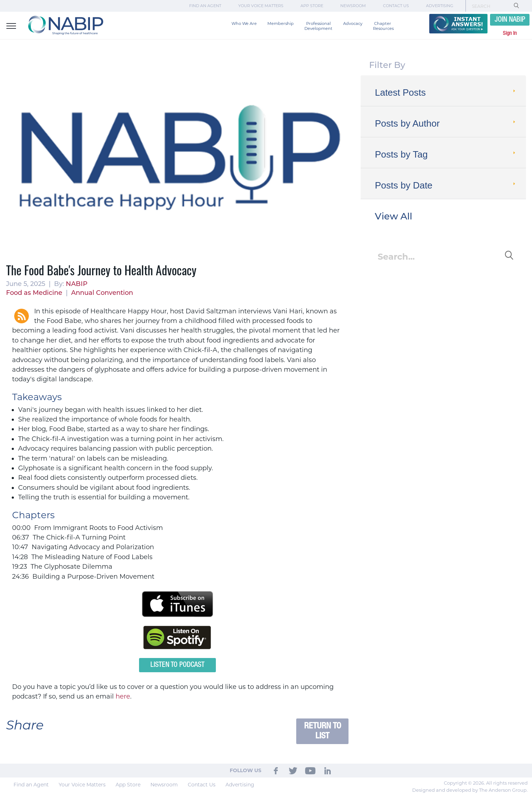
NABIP (77, 284)
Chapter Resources (383, 26)
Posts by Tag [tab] (446, 154)
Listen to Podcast (177, 665)
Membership (281, 23)
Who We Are (244, 23)
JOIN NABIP (510, 20)
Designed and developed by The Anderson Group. (470, 790)
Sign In (510, 33)
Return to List (323, 731)
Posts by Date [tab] (446, 185)
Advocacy (353, 23)
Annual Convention (102, 293)
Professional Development (318, 26)
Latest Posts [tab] (446, 92)
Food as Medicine (34, 293)
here (123, 696)
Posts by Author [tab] (446, 123)
